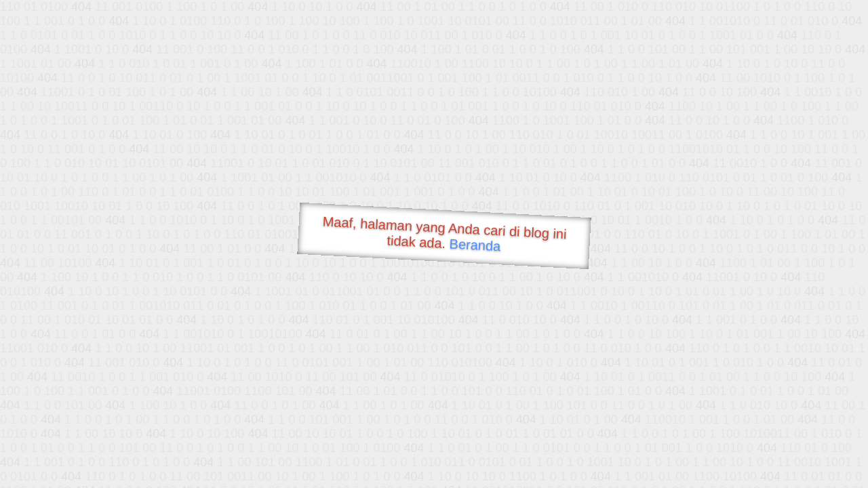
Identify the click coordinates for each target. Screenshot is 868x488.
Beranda (475, 245)
